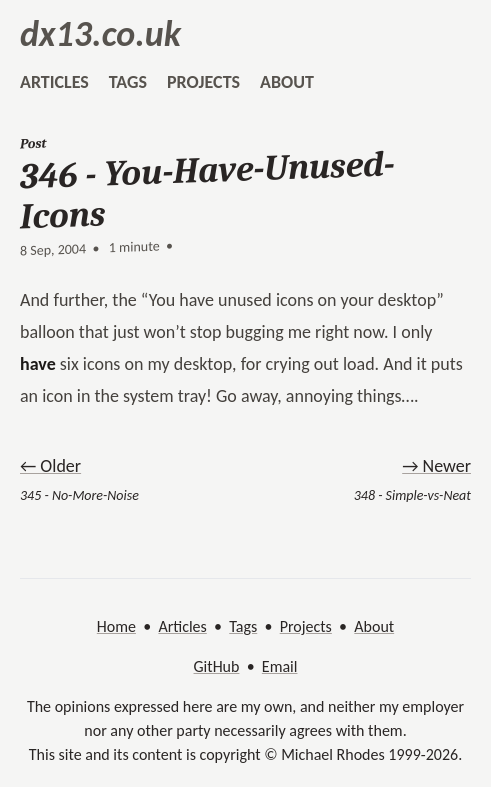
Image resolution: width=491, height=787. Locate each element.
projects (203, 82)
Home (116, 626)
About (374, 626)
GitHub (217, 666)
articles (54, 82)
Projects (306, 626)
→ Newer (436, 466)
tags (128, 82)
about (287, 82)
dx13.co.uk (100, 34)
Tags (243, 626)
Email (280, 666)
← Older (50, 466)
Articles (182, 626)
